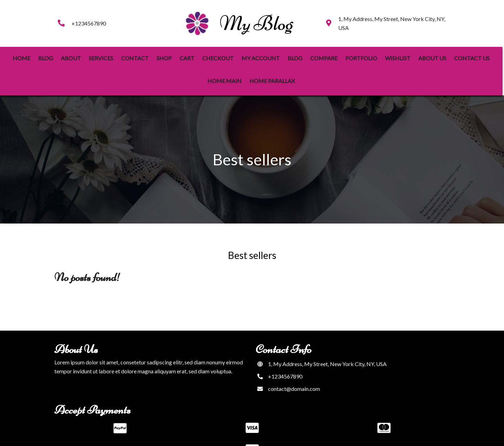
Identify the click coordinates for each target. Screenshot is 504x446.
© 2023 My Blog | (231, 436)
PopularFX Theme (274, 436)
